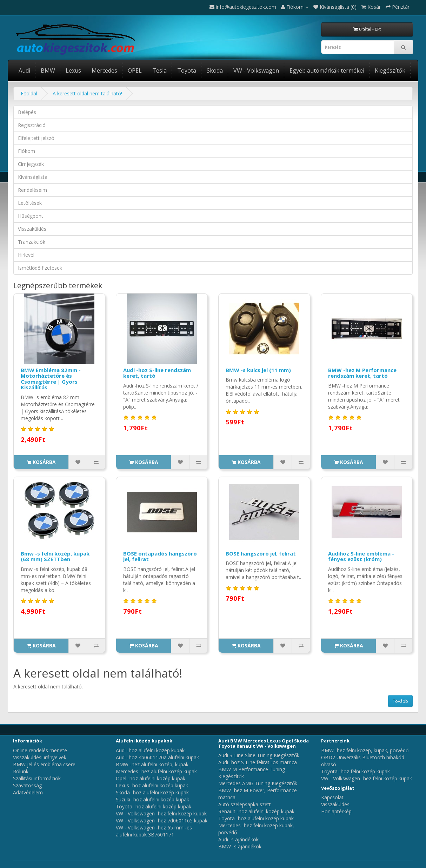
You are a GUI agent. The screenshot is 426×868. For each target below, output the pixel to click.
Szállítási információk (37, 778)
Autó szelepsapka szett (245, 804)
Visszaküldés (32, 229)
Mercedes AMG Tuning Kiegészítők (258, 783)
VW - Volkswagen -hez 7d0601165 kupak (162, 820)
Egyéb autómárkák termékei (327, 70)
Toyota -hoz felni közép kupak (355, 771)
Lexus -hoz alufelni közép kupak (152, 785)
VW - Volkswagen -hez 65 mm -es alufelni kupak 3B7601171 (154, 831)
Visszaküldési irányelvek (40, 757)
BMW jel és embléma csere (44, 764)
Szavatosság (27, 785)
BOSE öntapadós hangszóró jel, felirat (160, 556)
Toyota (187, 70)
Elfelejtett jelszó (36, 138)
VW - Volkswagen (256, 70)
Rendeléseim (32, 190)
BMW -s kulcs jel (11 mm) (258, 370)
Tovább (400, 701)
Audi (24, 70)
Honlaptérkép (336, 811)
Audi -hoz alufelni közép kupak (150, 750)
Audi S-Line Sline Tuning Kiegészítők (259, 755)
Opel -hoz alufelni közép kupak (151, 778)
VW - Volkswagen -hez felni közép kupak (161, 813)
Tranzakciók (32, 242)
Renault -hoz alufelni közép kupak (256, 811)
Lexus (73, 70)
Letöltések (30, 203)
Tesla (159, 70)
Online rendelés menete (40, 750)
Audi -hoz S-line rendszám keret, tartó (157, 373)
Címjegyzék (31, 164)
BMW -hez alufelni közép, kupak (152, 764)
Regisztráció (32, 125)
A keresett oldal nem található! (87, 93)
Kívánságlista (33, 177)
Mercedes (104, 70)
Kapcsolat (332, 797)
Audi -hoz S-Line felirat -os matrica (258, 762)
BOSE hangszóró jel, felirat (261, 553)
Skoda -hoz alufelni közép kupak (152, 792)
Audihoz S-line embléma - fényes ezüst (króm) (361, 556)
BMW (48, 70)
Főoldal (29, 93)
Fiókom (26, 151)
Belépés (27, 112)
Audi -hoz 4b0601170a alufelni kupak (157, 757)
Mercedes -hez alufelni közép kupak (156, 771)
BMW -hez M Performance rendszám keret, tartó (362, 373)
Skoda (215, 70)
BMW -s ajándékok (240, 846)
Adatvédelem (28, 792)
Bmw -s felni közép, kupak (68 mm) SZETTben (55, 556)
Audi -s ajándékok (238, 839)
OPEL (135, 70)
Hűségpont (31, 216)
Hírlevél (26, 255)
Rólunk (21, 771)
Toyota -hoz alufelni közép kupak (154, 806)
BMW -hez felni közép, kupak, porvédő (365, 750)
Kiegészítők (390, 70)
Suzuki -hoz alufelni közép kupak (152, 799)
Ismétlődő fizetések (40, 268)
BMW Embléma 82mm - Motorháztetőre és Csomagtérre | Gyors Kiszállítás (51, 379)
